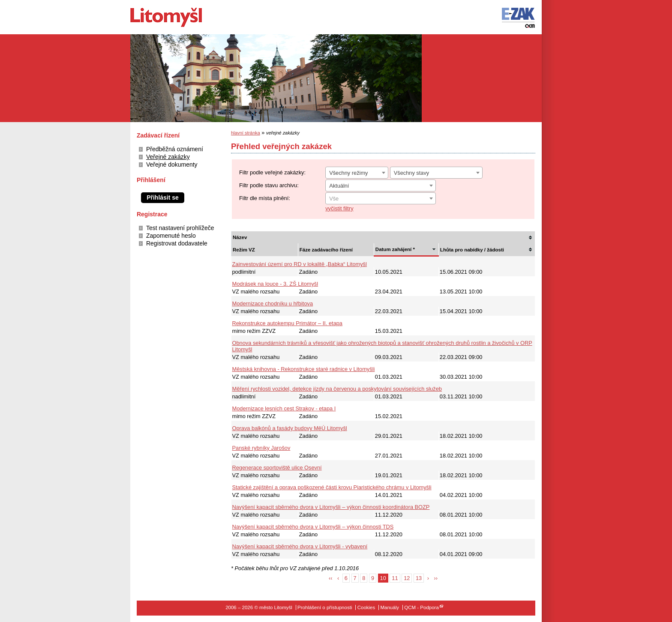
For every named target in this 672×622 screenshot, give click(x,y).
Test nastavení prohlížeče (180, 228)
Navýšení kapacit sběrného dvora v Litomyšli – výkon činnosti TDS (313, 527)
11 (395, 578)
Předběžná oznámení (175, 149)
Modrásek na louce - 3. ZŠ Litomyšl (275, 284)
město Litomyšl (181, 17)
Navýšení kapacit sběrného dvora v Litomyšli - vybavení (300, 546)
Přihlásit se (163, 197)
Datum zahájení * (395, 249)
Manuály (390, 607)
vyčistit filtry (339, 208)
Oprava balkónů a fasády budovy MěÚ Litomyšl (290, 428)
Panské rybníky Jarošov (261, 448)
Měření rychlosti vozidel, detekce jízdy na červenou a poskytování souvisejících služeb (337, 389)
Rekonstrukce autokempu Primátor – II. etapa (288, 323)
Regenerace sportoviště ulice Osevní (277, 468)
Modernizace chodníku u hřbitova (273, 304)
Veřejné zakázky (168, 157)
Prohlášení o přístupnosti (325, 607)
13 (419, 578)
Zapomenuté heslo (171, 236)
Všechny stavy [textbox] (412, 173)
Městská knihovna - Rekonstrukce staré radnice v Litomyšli (304, 369)
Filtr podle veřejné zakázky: (272, 172)
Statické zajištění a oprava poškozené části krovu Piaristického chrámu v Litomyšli (332, 487)
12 (407, 578)
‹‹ (331, 578)
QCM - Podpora (421, 607)
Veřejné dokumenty (172, 164)
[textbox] (381, 199)
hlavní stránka (246, 133)
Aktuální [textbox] (339, 186)
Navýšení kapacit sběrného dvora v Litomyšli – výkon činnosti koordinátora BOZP (331, 507)
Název (240, 237)
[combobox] (357, 173)
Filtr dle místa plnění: (265, 198)
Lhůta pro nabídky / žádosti (472, 250)
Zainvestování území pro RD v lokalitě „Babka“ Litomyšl (300, 264)
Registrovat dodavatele (177, 243)
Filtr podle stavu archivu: (269, 185)
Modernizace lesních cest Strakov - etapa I (284, 408)
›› (436, 578)
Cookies (366, 607)
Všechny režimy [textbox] (348, 173)
